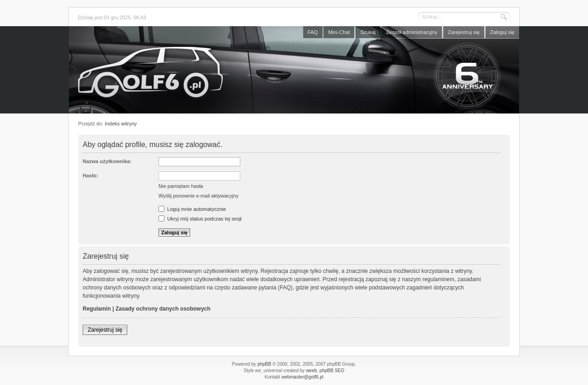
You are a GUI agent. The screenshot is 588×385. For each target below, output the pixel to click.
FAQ (313, 32)
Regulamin (97, 309)
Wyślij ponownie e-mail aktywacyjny (198, 196)
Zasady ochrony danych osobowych (163, 309)
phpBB (264, 364)
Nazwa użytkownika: (107, 161)
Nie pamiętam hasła (181, 186)
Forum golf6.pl (294, 72)
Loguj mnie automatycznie (192, 209)
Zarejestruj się (464, 32)
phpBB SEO (332, 371)
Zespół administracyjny (412, 32)
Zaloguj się (502, 32)
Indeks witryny (121, 124)
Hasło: (90, 176)
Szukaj (368, 32)
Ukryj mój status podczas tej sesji (200, 219)
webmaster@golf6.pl (302, 377)
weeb (311, 371)
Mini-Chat (339, 32)
